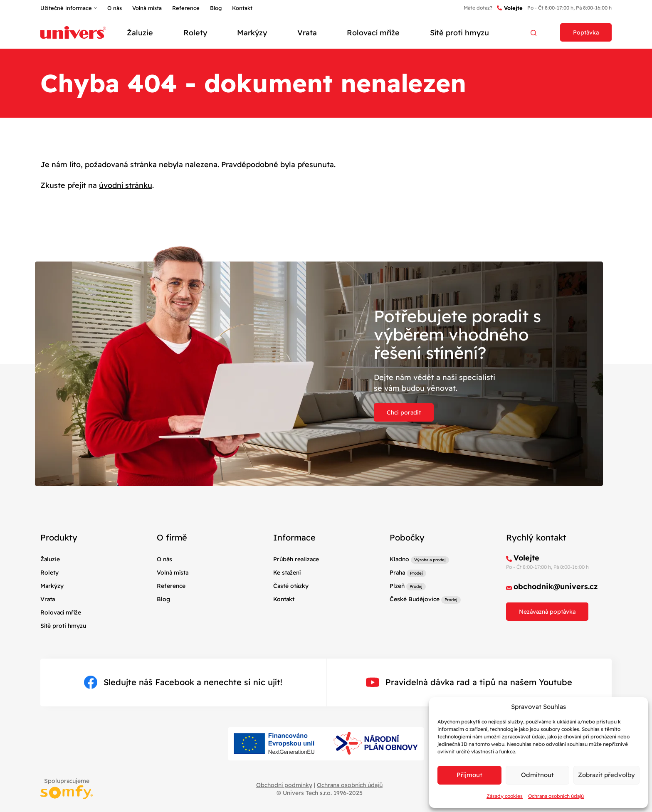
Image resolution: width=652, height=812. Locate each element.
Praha (397, 573)
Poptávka (586, 32)
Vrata (307, 33)
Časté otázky (291, 586)
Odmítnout (537, 775)
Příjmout (469, 775)
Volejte (510, 8)
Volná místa (147, 8)
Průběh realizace (296, 559)
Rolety (195, 33)
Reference (186, 8)
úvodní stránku (126, 185)
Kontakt (242, 8)
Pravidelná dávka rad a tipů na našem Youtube (469, 682)
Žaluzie (140, 33)
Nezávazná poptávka (547, 612)
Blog (216, 8)
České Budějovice (415, 599)
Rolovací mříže (373, 33)
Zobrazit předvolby (606, 775)
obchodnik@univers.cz (556, 586)
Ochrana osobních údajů (556, 796)
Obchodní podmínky (284, 785)
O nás (115, 8)
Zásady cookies (505, 796)
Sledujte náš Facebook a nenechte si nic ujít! (183, 682)
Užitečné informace (66, 8)
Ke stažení (287, 573)
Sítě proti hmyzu (459, 33)
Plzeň (397, 586)
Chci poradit (404, 412)
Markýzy (252, 33)
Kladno (399, 559)
